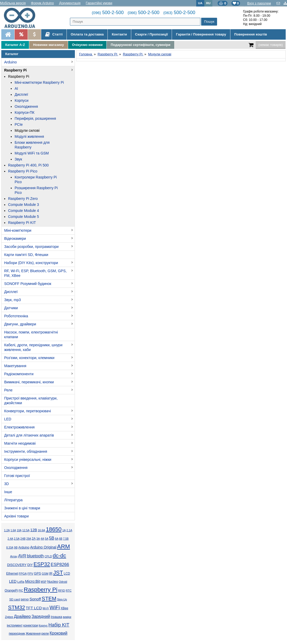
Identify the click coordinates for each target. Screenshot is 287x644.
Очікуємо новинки (87, 45)
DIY (30, 565)
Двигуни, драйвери (20, 324)
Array (14, 556)
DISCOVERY (17, 565)
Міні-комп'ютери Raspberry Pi (39, 82)
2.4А (10, 539)
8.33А (10, 548)
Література (13, 500)
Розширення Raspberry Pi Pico (36, 190)
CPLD (48, 556)
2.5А (17, 539)
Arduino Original (43, 547)
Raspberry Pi (15, 70)
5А (47, 539)
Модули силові (27, 130)
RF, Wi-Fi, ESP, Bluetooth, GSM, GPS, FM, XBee (35, 273)
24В (23, 539)
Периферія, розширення (35, 118)
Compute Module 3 (23, 205)
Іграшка (56, 617)
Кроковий (58, 633)
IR (51, 574)
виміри (67, 617)
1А (64, 530)
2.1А (69, 530)
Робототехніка (16, 316)
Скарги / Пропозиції (152, 34)
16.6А (41, 530)
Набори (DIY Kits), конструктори (31, 263)
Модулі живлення (29, 136)
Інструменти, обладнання (26, 451)
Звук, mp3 (13, 300)
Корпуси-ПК (25, 112)
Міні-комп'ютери (18, 230)
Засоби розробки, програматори (31, 247)
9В (16, 547)
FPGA (23, 574)
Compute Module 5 (23, 217)
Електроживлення (19, 427)
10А (19, 530)
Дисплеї (21, 94)
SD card (14, 599)
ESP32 (42, 564)
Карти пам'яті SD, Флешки (26, 255)
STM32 (17, 607)
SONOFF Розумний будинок (28, 284)
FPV (30, 574)
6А (56, 539)
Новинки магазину (49, 45)
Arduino (10, 62)
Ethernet (12, 574)
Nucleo (53, 582)
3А (38, 539)
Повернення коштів (251, 34)
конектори (31, 625)
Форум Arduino (43, 3)
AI (16, 88)
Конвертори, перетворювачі (28, 411)
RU (208, 3)
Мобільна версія (13, 3)
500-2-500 (108, 13)
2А (34, 539)
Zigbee (9, 617)
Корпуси (22, 100)
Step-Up (62, 600)
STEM (49, 599)
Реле (8, 390)
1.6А (13, 530)
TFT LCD (34, 608)
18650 (54, 529)
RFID (62, 591)
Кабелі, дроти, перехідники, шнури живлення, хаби (33, 347)
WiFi (55, 607)
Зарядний (41, 616)
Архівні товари (16, 516)
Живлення (33, 634)
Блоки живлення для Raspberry (32, 145)
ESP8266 (60, 565)
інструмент (15, 625)
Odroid (63, 582)
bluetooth (35, 556)
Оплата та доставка (87, 34)
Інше (8, 492)
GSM (45, 574)
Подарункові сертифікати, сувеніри (140, 45)
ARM (64, 547)
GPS (37, 574)
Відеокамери (15, 238)
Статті (54, 34)
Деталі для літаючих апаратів (29, 435)
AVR (22, 556)
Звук (18, 159)
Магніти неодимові (20, 443)
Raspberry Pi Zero (23, 199)
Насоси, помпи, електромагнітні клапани (31, 335)
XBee (64, 608)
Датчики (11, 308)
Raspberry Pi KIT (22, 223)
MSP (44, 582)
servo (25, 599)
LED (8, 419)
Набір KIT (59, 625)
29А (29, 539)
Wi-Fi (46, 608)
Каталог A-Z (15, 45)
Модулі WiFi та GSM (32, 153)
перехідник (17, 634)
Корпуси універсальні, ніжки (28, 460)
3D (7, 484)
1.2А (7, 530)
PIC (21, 591)
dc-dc (59, 555)
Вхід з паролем (259, 3)
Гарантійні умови (99, 3)
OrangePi (11, 591)
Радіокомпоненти (19, 374)
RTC (69, 591)
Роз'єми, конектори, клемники (29, 358)
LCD (67, 574)
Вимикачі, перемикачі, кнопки (29, 382)
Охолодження (26, 106)
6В (61, 539)
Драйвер (22, 616)
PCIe (19, 124)
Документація (70, 3)
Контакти (119, 34)
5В (52, 538)
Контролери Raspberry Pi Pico (36, 180)
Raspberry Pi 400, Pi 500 (28, 165)
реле (45, 633)
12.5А (26, 530)
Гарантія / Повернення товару (201, 34)
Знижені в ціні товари (22, 508)
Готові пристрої (17, 476)
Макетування (15, 366)
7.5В (66, 539)
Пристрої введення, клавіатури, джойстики (31, 401)
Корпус (43, 625)
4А (42, 539)
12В (34, 530)
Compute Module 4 (23, 211)
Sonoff (35, 599)
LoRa (21, 582)
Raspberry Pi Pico (23, 171)
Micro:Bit (32, 581)
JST (58, 573)
